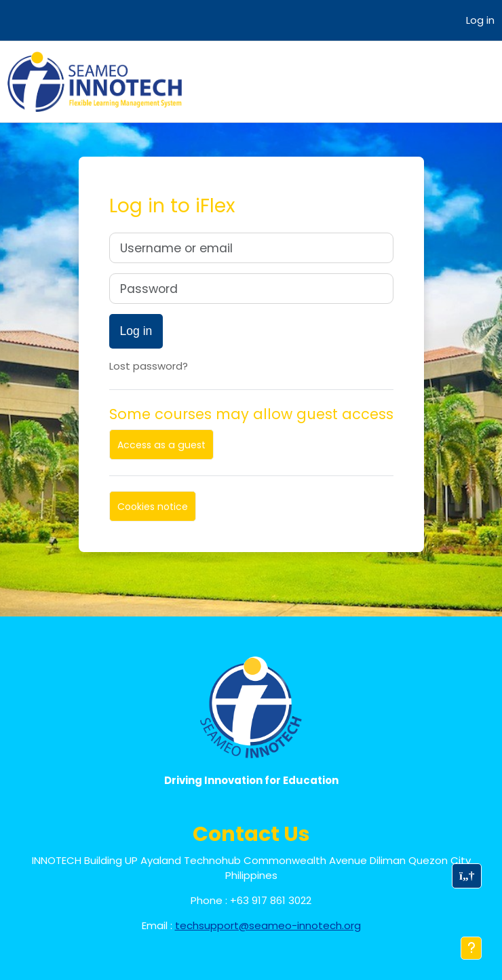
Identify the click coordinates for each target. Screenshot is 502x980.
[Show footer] (471, 948)
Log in (480, 20)
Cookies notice (153, 507)
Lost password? (149, 366)
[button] (467, 876)
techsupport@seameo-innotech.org (268, 925)
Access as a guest (161, 445)
